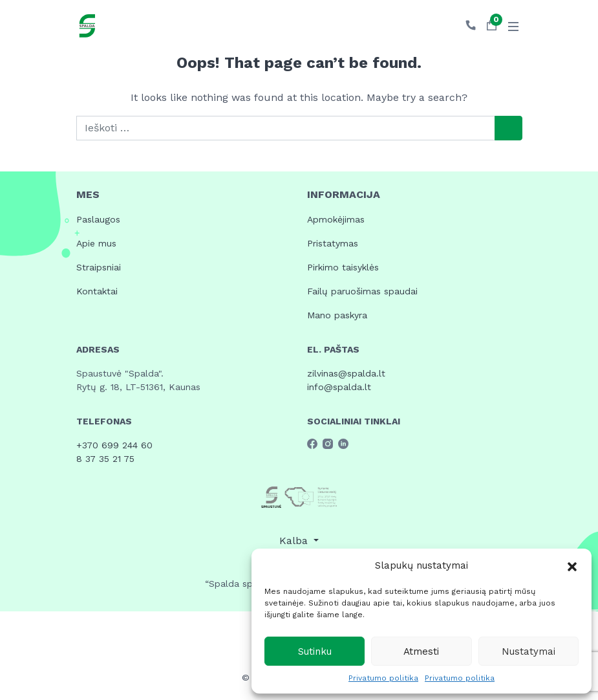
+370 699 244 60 (114, 445)
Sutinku (315, 651)
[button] (572, 565)
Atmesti (421, 651)
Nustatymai (529, 651)
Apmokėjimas (336, 219)
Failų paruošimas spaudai (362, 291)
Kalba (295, 541)
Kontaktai (97, 291)
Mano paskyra (337, 315)
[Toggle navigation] (513, 26)
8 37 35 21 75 (105, 459)
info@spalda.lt (339, 387)
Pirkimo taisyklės (343, 267)
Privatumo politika (383, 678)
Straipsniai (99, 267)
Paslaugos (98, 219)
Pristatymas (333, 243)
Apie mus (96, 243)
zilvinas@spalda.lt (346, 373)
